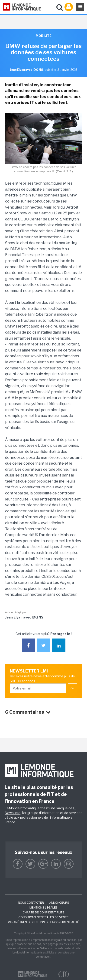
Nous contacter (31, 903)
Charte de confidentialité (43, 912)
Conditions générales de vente (43, 917)
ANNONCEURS (59, 903)
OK (72, 688)
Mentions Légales (43, 908)
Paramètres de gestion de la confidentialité (43, 922)
